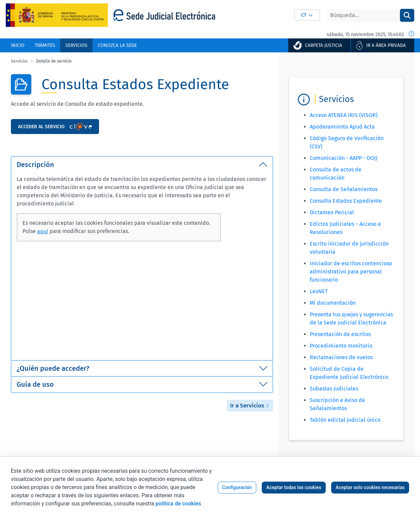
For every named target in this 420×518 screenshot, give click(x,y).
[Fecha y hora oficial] (411, 34)
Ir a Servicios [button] (250, 406)
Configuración (237, 487)
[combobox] (307, 15)
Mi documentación (333, 303)
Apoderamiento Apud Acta (342, 127)
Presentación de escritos (340, 334)
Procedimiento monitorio (341, 346)
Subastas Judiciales (334, 389)
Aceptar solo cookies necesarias (370, 487)
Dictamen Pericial (332, 212)
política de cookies (178, 504)
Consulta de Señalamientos (344, 189)
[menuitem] (18, 45)
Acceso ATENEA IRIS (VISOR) (344, 115)
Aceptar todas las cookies (294, 487)
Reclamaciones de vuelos (341, 357)
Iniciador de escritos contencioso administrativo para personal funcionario (351, 272)
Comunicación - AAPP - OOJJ (344, 158)
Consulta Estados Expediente (346, 201)
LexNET (319, 291)
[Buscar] (363, 15)
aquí (43, 231)
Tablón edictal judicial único (345, 420)
